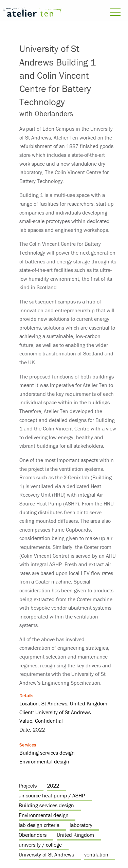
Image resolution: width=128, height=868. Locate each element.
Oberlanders (33, 835)
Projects (28, 786)
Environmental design (44, 815)
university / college (40, 845)
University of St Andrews (46, 854)
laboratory (81, 825)
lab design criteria (39, 825)
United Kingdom (75, 835)
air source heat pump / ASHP (52, 795)
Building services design (46, 805)
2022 (53, 786)
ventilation (96, 854)
